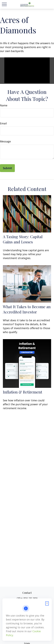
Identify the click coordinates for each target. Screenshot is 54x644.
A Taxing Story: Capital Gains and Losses (23, 239)
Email (3, 123)
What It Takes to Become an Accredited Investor (27, 309)
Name (4, 105)
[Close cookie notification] (47, 603)
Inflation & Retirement (23, 392)
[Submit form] (7, 168)
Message (5, 141)
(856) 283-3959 (30, 598)
